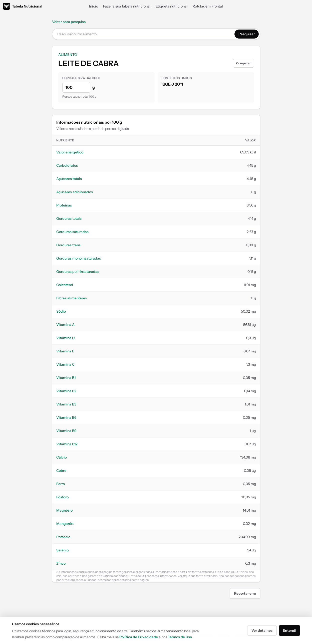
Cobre (61, 471)
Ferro (61, 484)
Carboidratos (67, 165)
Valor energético (70, 152)
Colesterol (65, 285)
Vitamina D (66, 338)
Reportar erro (245, 593)
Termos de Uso (180, 637)
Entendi (289, 630)
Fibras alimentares (72, 298)
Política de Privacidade (139, 637)
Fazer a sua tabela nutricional (127, 6)
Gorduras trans (68, 245)
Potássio (63, 537)
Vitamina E (65, 351)
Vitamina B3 (66, 404)
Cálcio (62, 457)
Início (94, 6)
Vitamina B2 (66, 391)
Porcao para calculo (81, 78)
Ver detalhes (262, 630)
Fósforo (62, 497)
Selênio (62, 550)
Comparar (243, 63)
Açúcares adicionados (75, 192)
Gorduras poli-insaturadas (78, 272)
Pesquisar (247, 34)
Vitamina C (65, 364)
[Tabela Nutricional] (23, 6)
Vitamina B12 (67, 444)
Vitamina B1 (66, 378)
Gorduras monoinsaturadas (79, 258)
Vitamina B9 (66, 431)
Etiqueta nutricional (172, 6)
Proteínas (64, 205)
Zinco (61, 563)
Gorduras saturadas (72, 232)
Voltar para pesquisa (69, 22)
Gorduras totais (69, 219)
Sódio (61, 311)
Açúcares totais (69, 179)
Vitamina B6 (66, 417)
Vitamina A (65, 325)
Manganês (65, 524)
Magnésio (64, 510)
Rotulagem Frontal (208, 6)
